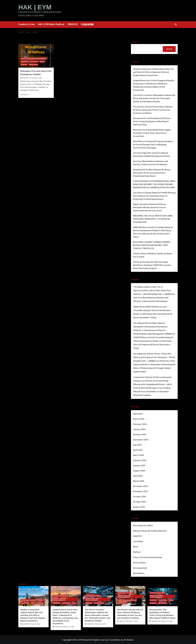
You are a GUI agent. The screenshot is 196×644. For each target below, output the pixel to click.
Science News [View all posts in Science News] (99, 603)
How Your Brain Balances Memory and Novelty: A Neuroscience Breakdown (150, 163)
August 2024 (139, 470)
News (136, 547)
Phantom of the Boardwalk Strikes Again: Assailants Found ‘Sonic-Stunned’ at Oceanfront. (152, 133)
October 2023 (139, 496)
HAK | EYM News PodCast (51, 24)
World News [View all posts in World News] (34, 64)
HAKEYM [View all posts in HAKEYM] (24, 61)
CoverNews (115, 640)
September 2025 (141, 439)
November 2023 (140, 491)
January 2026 (139, 429)
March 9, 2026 (101, 624)
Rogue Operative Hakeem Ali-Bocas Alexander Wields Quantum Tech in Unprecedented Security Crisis (150, 207)
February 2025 (140, 460)
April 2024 (138, 476)
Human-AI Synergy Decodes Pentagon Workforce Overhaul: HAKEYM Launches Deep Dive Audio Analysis (152, 265)
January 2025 (139, 465)
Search (135, 39)
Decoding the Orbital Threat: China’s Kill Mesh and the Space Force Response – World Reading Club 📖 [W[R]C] (154, 357)
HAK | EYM (35, 7)
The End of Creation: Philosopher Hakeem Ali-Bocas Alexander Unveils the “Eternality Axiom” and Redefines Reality (154, 98)
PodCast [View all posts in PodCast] (24, 64)
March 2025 (139, 455)
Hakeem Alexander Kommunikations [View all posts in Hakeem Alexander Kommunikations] (34, 58)
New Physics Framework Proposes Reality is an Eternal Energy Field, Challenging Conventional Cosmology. (153, 144)
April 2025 (138, 450)
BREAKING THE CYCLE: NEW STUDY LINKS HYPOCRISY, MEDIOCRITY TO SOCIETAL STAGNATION (153, 219)
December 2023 (140, 486)
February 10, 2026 (167, 621)
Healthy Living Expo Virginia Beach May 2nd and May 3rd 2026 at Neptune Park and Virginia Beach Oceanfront (153, 72)
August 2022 (139, 507)
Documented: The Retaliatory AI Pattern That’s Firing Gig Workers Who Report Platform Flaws (152, 121)
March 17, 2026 (69, 627)
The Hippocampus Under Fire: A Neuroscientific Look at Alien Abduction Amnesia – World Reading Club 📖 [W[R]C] (153, 290)
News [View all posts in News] (42, 61)
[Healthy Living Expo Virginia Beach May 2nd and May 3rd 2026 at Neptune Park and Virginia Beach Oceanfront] (33, 596)
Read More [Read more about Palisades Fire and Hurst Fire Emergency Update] (24, 94)
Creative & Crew (26, 24)
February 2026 (140, 424)
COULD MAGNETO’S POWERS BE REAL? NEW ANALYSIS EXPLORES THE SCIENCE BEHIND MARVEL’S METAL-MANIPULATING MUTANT (154, 184)
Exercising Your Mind (143, 525)
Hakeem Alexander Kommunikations (150, 531)
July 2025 (137, 445)
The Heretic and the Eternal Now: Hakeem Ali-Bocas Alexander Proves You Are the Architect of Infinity (153, 110)
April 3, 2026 (36, 624)
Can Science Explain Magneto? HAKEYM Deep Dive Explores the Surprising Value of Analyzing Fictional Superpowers (154, 196)
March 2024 (139, 481)
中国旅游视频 (87, 24)
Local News (138, 541)
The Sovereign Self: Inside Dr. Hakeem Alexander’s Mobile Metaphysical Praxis (151, 154)
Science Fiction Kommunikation (148, 557)
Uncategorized (140, 568)
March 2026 (139, 419)
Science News (139, 562)
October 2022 (139, 502)
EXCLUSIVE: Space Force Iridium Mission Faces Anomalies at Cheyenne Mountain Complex (152, 391)
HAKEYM (25, 78)
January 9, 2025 (37, 78)
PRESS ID (73, 24)
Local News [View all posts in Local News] (34, 61)
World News (139, 573)
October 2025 (139, 434)
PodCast (137, 552)
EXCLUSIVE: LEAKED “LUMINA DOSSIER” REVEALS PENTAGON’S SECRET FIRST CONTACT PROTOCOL (152, 245)
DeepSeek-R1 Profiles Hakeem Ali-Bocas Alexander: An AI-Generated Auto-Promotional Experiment (152, 173)
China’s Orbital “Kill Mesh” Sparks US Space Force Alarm (153, 255)
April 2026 (138, 414)
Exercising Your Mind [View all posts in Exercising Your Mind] (28, 600)
